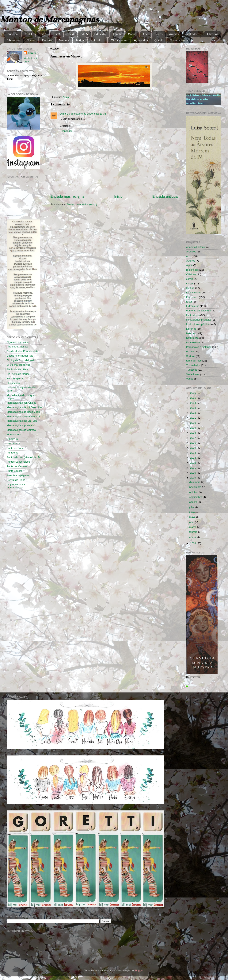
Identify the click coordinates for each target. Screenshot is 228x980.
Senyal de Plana (16, 480)
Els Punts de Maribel (18, 374)
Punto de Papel (15, 448)
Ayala (66, 97)
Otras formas (119, 40)
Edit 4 (70, 34)
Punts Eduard (14, 471)
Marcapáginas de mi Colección (24, 407)
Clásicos (191, 274)
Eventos (47, 40)
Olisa (63, 114)
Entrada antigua (165, 196)
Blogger (139, 970)
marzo (193, 527)
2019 (193, 428)
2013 (193, 458)
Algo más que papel (18, 342)
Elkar (189, 302)
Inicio (118, 196)
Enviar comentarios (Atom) (82, 204)
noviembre (196, 487)
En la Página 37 (16, 378)
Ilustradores (193, 34)
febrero (194, 532)
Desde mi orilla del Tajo (20, 356)
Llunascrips (13, 383)
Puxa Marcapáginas (18, 475)
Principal (13, 34)
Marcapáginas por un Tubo (22, 421)
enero (193, 537)
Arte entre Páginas (17, 347)
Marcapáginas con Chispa (21, 403)
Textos (80, 40)
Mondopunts (14, 434)
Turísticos (192, 370)
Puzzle (190, 352)
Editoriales (192, 297)
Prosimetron (14, 444)
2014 (193, 453)
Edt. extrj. (100, 34)
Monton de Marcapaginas (49, 19)
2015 (193, 448)
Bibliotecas (14, 40)
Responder (66, 131)
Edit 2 (42, 34)
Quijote (159, 40)
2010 (193, 473)
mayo (193, 517)
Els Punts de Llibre (17, 369)
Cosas (190, 283)
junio (192, 512)
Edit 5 (84, 34)
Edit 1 (28, 34)
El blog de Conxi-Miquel (20, 360)
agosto (193, 502)
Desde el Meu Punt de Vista (23, 351)
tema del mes (194, 361)
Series (159, 34)
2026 (193, 393)
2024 (193, 403)
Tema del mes (179, 40)
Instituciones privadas (199, 320)
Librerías (213, 34)
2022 (193, 413)
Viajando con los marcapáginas (16, 486)
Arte (145, 34)
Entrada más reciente (67, 196)
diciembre (195, 482)
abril (192, 522)
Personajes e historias (199, 347)
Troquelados (193, 365)
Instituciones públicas (198, 324)
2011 (193, 468)
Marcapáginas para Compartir (24, 416)
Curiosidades (194, 293)
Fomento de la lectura (199, 311)
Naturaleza (97, 40)
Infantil (117, 34)
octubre (194, 492)
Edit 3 (56, 34)
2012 (193, 463)
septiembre (196, 497)
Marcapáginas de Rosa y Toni (24, 412)
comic (190, 279)
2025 (193, 398)
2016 (193, 443)
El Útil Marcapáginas (18, 365)
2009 (193, 478)
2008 (193, 543)
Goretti (32, 53)
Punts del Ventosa (17, 466)
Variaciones (193, 374)
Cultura (190, 288)
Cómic (132, 34)
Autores (174, 34)
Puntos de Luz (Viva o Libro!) (23, 457)
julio (192, 507)
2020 (193, 423)
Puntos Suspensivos (18, 462)
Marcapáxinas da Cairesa (21, 430)
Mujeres (64, 40)
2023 (193, 408)
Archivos (191, 252)
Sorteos (191, 356)
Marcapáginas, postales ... (22, 425)
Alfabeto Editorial (196, 247)
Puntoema (13, 453)
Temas (31, 40)
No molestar (193, 342)
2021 (193, 418)
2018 (193, 433)
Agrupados (141, 40)
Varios (190, 379)
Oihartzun (12, 439)
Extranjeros (193, 306)
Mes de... (192, 333)
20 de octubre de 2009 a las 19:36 (87, 114)
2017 (193, 438)
